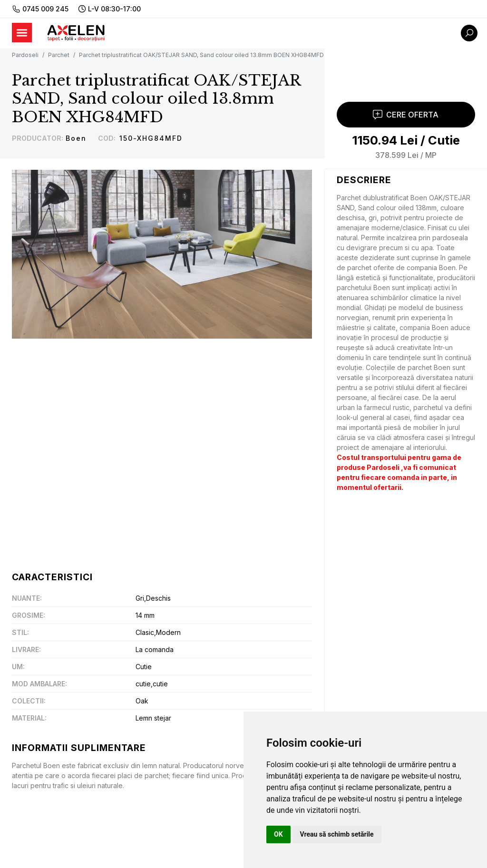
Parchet (59, 55)
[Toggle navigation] (22, 33)
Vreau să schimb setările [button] (337, 834)
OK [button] (278, 834)
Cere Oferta (406, 119)
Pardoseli (25, 55)
